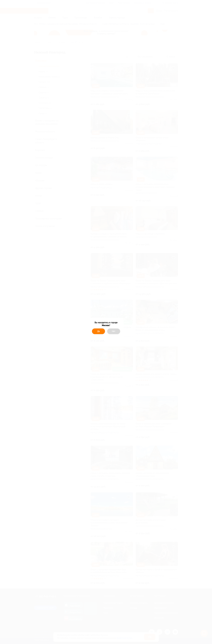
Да (98, 331)
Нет (114, 331)
